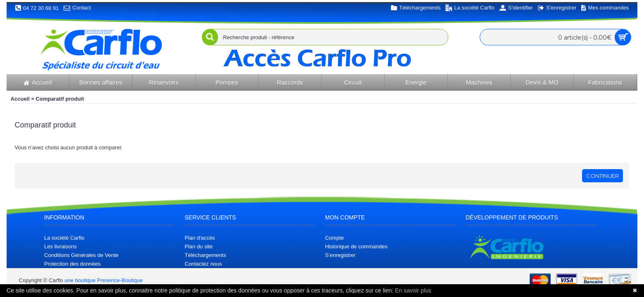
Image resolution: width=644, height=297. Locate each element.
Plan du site (199, 246)
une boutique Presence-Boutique (103, 280)
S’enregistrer (340, 255)
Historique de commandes (356, 246)
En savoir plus (413, 290)
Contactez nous (203, 264)
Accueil (20, 99)
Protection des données (72, 264)
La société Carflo (64, 238)
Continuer (603, 176)
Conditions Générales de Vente (81, 255)
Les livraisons (60, 246)
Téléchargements (205, 255)
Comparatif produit (60, 99)
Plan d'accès (200, 238)
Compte (334, 238)
